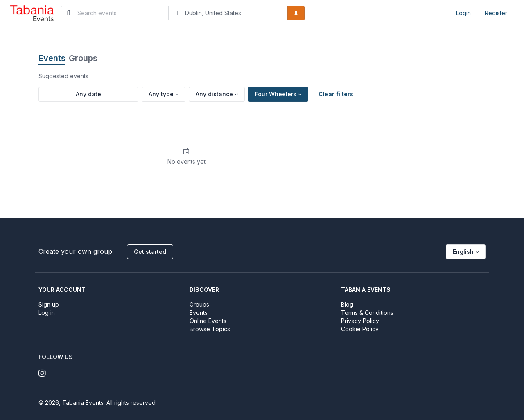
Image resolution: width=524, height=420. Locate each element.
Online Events (208, 321)
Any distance (214, 94)
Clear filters (336, 94)
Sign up (49, 304)
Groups (83, 58)
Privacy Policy (360, 321)
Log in (47, 313)
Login (463, 13)
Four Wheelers (276, 94)
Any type (161, 94)
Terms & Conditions (367, 313)
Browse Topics (210, 329)
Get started (150, 252)
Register (496, 13)
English (463, 252)
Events (52, 58)
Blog (347, 304)
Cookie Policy (360, 329)
